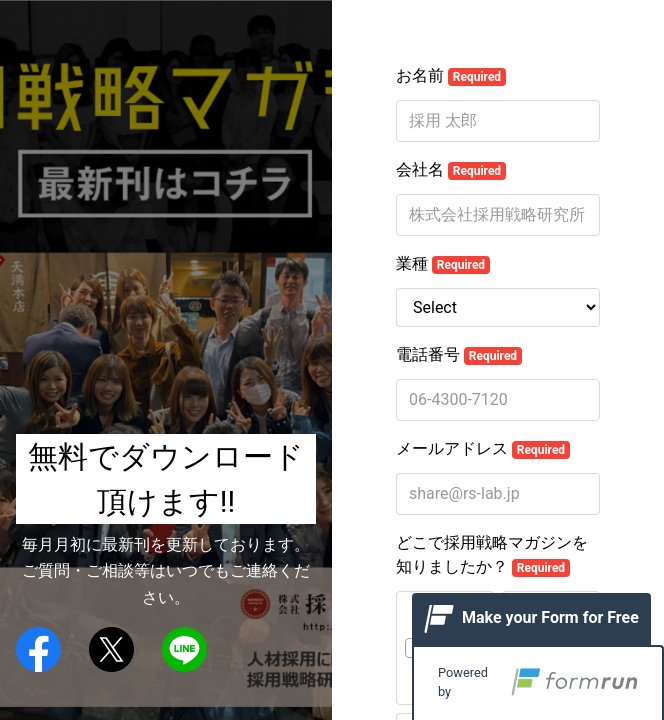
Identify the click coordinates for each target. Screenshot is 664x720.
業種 (443, 264)
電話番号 (459, 355)
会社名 (451, 170)
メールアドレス (483, 449)
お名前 (451, 76)
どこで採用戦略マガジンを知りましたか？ (492, 555)
